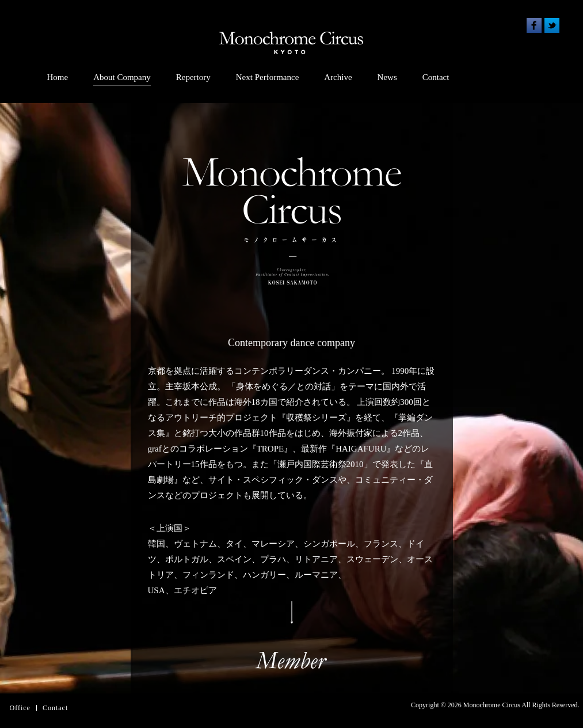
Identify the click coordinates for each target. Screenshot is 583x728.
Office (20, 708)
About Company (122, 77)
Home (58, 77)
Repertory (193, 77)
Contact (436, 77)
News (387, 77)
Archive (338, 77)
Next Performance (268, 77)
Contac (54, 708)
